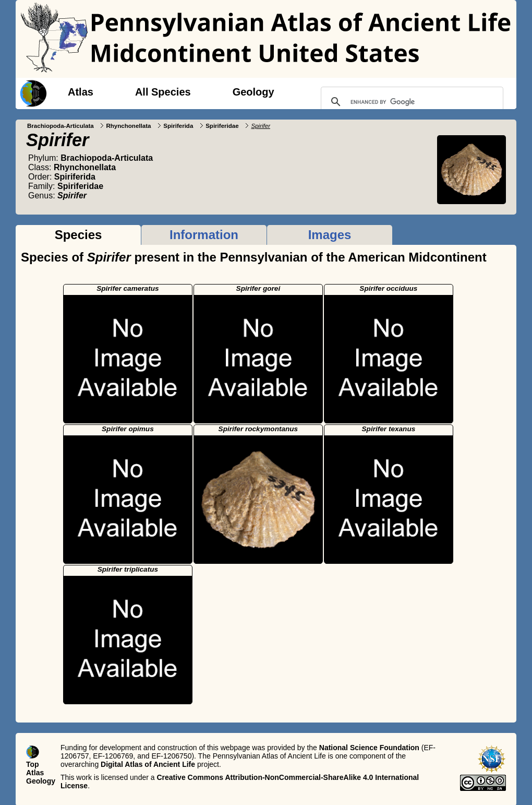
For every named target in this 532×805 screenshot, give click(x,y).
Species (78, 235)
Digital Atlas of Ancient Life (148, 764)
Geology (253, 92)
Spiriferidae (222, 126)
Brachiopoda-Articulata (61, 126)
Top (33, 764)
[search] (410, 102)
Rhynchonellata (128, 126)
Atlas (81, 92)
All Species (163, 92)
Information (204, 235)
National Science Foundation (369, 748)
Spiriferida (178, 126)
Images (330, 235)
